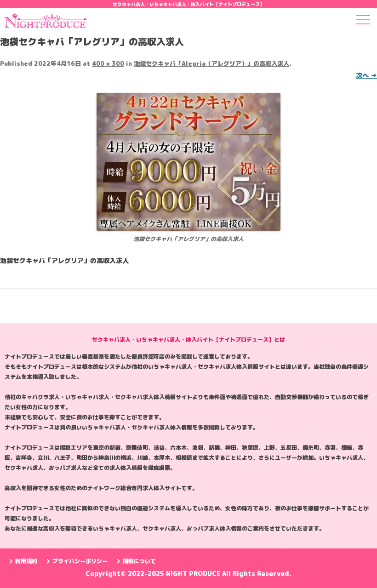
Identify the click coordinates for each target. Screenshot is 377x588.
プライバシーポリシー (77, 561)
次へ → (366, 75)
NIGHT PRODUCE (194, 574)
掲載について (136, 561)
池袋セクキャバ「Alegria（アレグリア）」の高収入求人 (211, 63)
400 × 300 (108, 63)
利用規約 (23, 561)
